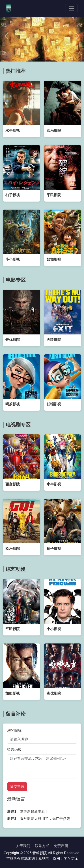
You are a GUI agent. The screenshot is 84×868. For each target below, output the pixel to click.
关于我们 (23, 846)
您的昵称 (14, 731)
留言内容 (14, 750)
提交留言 (17, 787)
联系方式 (42, 846)
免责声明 (61, 846)
